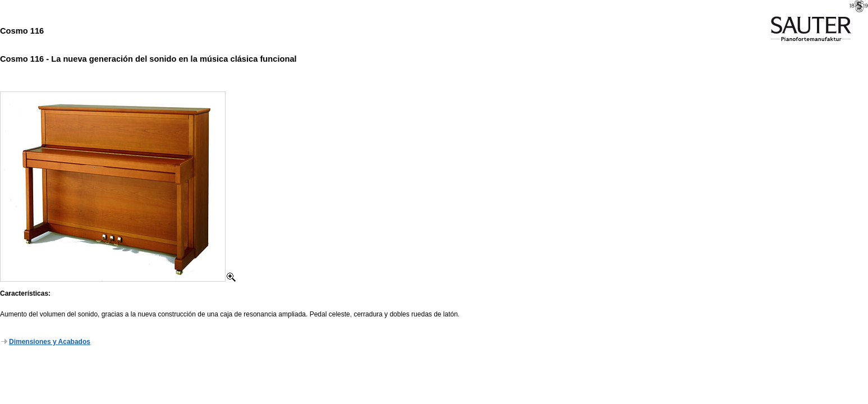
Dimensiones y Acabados (46, 342)
